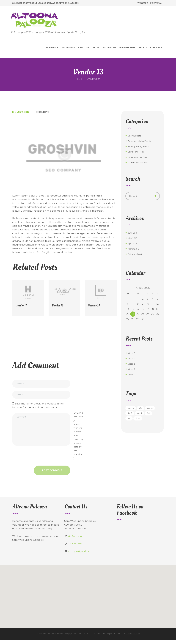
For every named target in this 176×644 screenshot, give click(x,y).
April (134, 245)
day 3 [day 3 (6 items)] (131, 422)
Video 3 (132, 366)
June (134, 234)
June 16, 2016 (25, 112)
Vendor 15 (95, 306)
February (136, 256)
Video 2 (132, 371)
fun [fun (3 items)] (152, 422)
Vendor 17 (22, 306)
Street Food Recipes (140, 157)
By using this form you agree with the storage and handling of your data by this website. (78, 439)
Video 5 (132, 355)
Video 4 (132, 360)
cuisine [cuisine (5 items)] (132, 416)
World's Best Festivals (141, 162)
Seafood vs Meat (138, 152)
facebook (142, 3)
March (135, 251)
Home (79, 79)
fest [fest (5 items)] (142, 422)
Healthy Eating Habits (141, 146)
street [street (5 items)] (131, 428)
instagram (156, 3)
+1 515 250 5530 (77, 547)
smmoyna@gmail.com (82, 555)
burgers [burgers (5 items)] (132, 410)
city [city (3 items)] (144, 410)
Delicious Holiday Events (142, 141)
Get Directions (77, 540)
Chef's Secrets (136, 136)
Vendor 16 (59, 306)
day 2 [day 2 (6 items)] (144, 416)
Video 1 (132, 376)
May (133, 240)
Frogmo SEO (133, 637)
